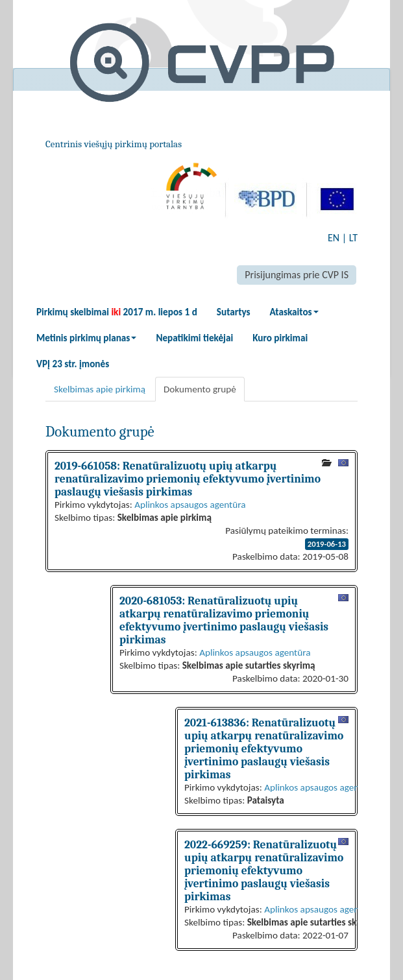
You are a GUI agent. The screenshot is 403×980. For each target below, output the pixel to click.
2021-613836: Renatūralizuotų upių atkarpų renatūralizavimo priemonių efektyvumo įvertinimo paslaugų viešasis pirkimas (264, 748)
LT (353, 238)
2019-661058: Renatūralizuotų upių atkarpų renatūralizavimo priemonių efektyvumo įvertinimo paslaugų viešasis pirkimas (188, 479)
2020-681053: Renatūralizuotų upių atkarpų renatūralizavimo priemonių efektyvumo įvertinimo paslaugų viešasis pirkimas (224, 620)
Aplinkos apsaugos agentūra (190, 505)
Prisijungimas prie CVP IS (297, 275)
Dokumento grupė (200, 389)
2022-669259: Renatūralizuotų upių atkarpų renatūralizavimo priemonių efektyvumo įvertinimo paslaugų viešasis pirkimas (264, 870)
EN (334, 238)
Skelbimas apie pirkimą (100, 389)
